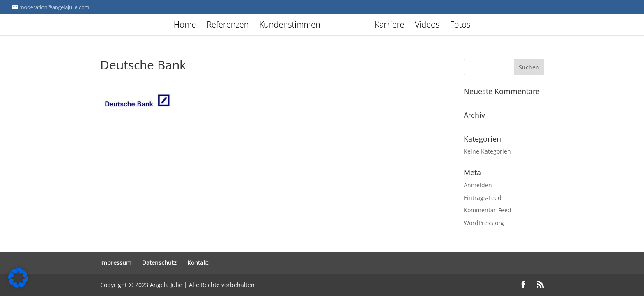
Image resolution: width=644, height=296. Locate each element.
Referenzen (228, 26)
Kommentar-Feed (488, 210)
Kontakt (198, 263)
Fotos (460, 26)
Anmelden (478, 185)
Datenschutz (159, 263)
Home (185, 26)
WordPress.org (484, 223)
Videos (427, 26)
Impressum (116, 263)
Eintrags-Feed (483, 198)
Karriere (389, 26)
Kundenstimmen (290, 26)
